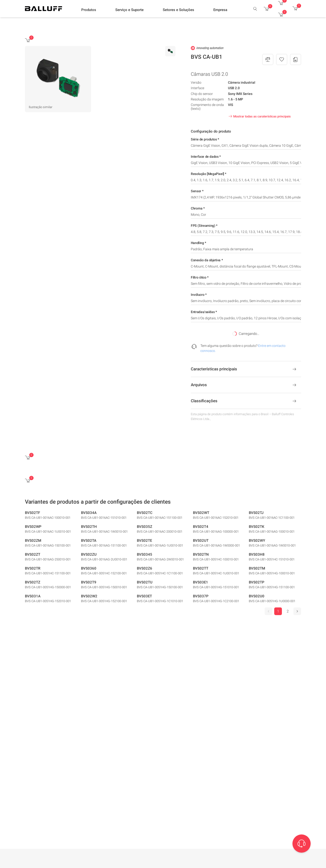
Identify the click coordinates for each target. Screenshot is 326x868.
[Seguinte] (297, 611)
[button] (89, 10)
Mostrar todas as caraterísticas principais (259, 116)
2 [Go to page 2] (288, 611)
